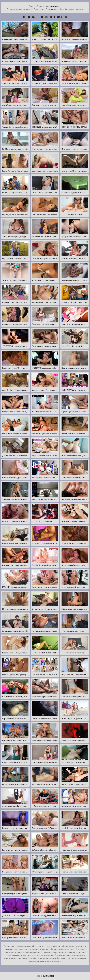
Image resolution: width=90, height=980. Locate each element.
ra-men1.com (48, 976)
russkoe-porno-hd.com (56, 9)
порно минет (51, 6)
